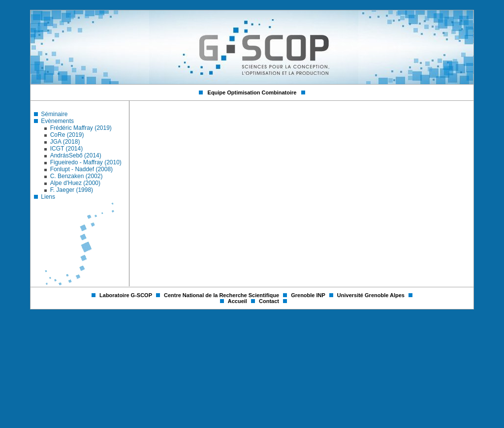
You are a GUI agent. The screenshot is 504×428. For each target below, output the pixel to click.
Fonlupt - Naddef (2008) (81, 169)
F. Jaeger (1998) (72, 190)
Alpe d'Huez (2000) (75, 183)
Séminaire (54, 114)
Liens (48, 197)
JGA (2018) (65, 142)
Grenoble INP (309, 295)
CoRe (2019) (67, 135)
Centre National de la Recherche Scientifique (222, 295)
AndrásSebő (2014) (76, 155)
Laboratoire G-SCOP (126, 295)
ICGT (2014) (66, 149)
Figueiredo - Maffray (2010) (86, 162)
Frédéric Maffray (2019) (81, 128)
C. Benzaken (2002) (77, 176)
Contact (270, 301)
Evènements (57, 121)
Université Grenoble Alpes (372, 295)
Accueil (238, 301)
